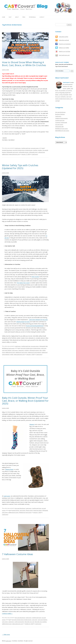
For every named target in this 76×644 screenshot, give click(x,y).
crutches (35, 150)
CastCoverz (18, 148)
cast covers (15, 350)
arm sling (15, 150)
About (17, 17)
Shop (10, 17)
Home (4, 17)
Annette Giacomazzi (7, 150)
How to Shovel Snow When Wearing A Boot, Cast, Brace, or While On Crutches (24, 64)
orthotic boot (42, 152)
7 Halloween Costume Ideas (17, 554)
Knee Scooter (35, 277)
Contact (42, 17)
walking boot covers (13, 512)
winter (12, 354)
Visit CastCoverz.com (64, 55)
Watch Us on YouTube (65, 51)
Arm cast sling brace (20, 508)
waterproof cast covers (21, 352)
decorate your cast (29, 622)
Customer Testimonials (61, 122)
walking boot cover (10, 352)
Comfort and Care (26, 148)
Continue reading (7, 614)
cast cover (44, 348)
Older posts (6, 634)
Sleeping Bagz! (9, 469)
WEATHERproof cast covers (62, 131)
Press (24, 17)
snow (3, 352)
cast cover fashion (7, 350)
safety (44, 350)
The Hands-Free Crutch (23, 283)
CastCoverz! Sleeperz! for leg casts (38, 320)
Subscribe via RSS (64, 37)
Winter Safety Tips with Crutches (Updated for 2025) (20, 167)
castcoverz (21, 350)
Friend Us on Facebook (65, 44)
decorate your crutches (41, 622)
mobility (40, 150)
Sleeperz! (32, 424)
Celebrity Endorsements (61, 118)
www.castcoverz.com (14, 154)
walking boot (5, 154)
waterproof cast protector (35, 352)
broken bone (21, 150)
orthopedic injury (33, 152)
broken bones (29, 150)
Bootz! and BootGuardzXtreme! (35, 326)
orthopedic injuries (24, 152)
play (41, 350)
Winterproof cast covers (25, 512)
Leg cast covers (35, 148)
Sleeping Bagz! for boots (23, 322)
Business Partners (60, 114)
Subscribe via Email (64, 40)
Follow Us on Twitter (64, 48)
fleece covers (29, 510)
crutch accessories (19, 622)
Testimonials (32, 17)
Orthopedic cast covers (12, 152)
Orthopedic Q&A (43, 346)
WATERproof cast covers (8, 348)
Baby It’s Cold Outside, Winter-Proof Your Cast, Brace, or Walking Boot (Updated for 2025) (25, 401)
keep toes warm (38, 510)
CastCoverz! (35, 154)
